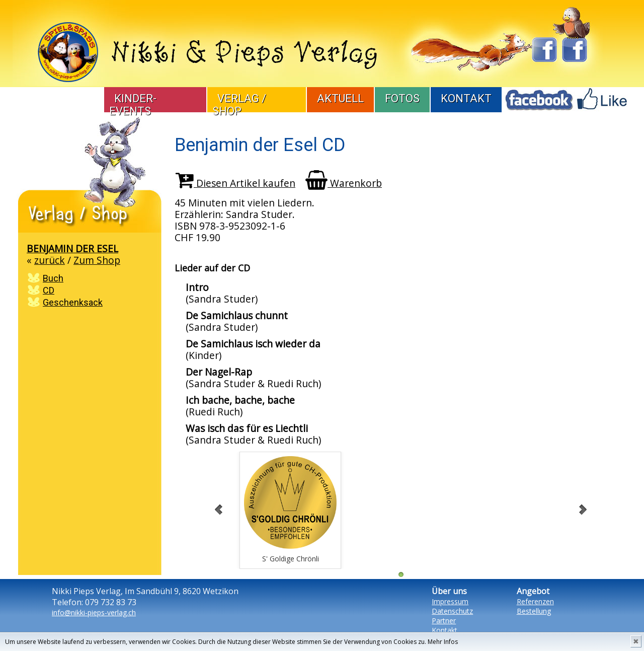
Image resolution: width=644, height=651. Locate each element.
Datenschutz (452, 611)
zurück (50, 260)
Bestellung (534, 611)
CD (49, 290)
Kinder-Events (133, 105)
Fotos (402, 98)
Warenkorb (344, 183)
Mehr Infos (443, 642)
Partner (444, 621)
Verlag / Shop (239, 105)
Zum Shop (97, 260)
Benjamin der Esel (72, 248)
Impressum (450, 601)
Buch (53, 278)
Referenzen (535, 601)
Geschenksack (73, 302)
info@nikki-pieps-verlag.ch (94, 612)
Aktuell (340, 98)
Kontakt (466, 98)
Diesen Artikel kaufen (235, 183)
